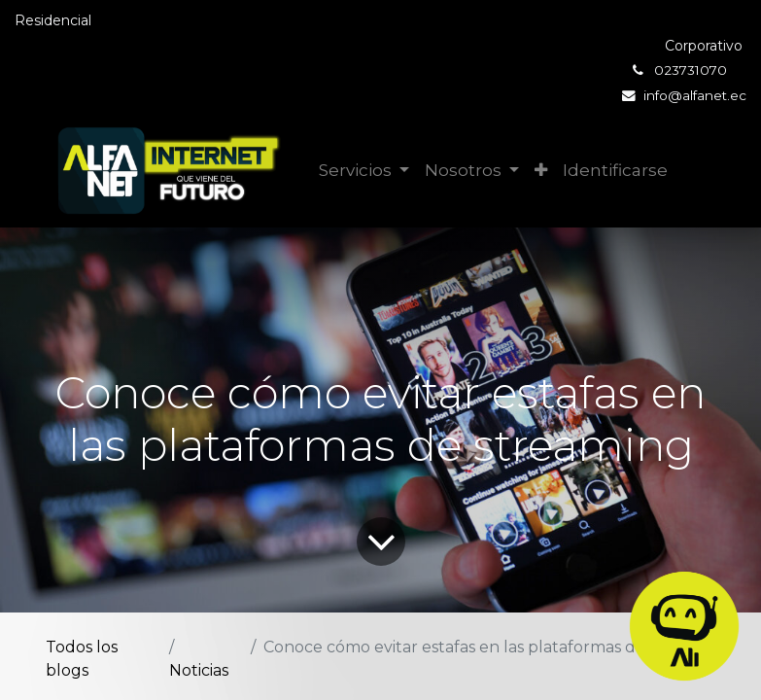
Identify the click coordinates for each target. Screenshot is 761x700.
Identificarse (615, 170)
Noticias (199, 670)
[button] (541, 171)
